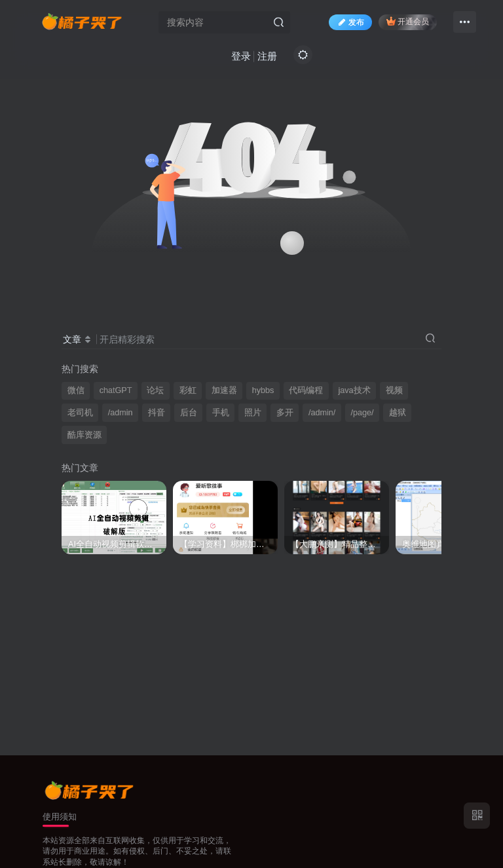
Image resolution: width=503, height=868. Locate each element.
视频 (394, 390)
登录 (241, 56)
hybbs (263, 390)
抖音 (157, 413)
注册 (267, 56)
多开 (285, 413)
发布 (350, 22)
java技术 (355, 390)
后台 (189, 413)
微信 (76, 390)
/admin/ (322, 413)
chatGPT (116, 390)
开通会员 (408, 21)
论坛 (155, 390)
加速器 (224, 390)
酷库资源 (84, 435)
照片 (253, 413)
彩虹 (188, 390)
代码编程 (306, 390)
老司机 (80, 413)
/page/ (362, 413)
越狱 (398, 413)
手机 (221, 413)
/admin (121, 413)
